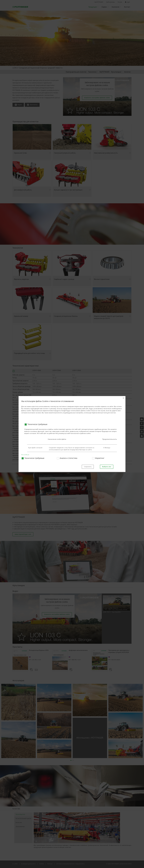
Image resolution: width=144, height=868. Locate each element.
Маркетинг (100, 458)
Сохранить (88, 467)
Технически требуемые (37, 424)
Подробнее (25, 455)
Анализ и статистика (68, 458)
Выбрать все (107, 467)
